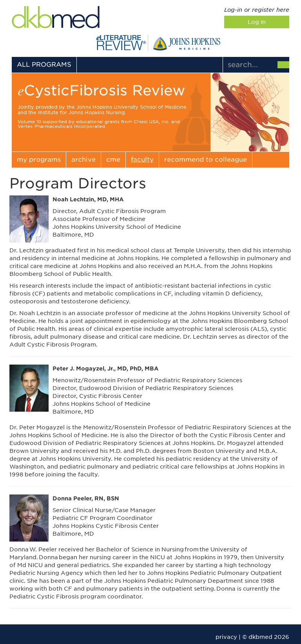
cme (113, 160)
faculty (142, 160)
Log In (257, 22)
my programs (39, 160)
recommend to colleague (206, 160)
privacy (226, 637)
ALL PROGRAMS (44, 65)
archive (83, 160)
